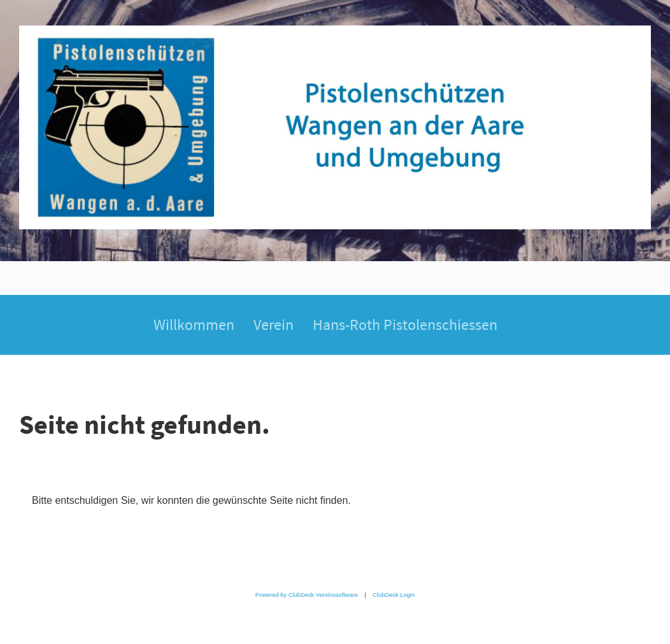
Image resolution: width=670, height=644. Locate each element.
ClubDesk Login (394, 595)
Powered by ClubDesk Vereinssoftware (307, 595)
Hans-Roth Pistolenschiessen (405, 325)
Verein (274, 325)
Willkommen (194, 325)
